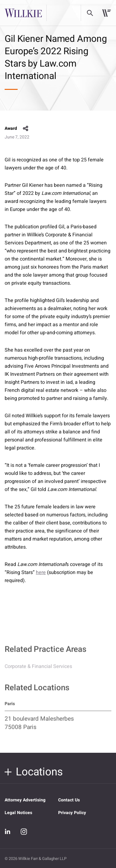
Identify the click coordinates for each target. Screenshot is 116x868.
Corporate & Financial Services (38, 669)
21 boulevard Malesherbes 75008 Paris (39, 726)
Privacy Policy (72, 813)
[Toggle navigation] (107, 13)
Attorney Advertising (25, 800)
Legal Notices (18, 813)
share (26, 129)
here (41, 572)
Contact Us (69, 800)
